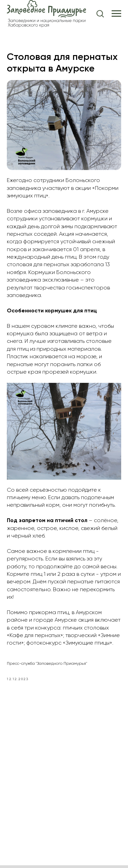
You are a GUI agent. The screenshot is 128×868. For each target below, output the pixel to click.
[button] (100, 13)
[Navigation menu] (116, 14)
